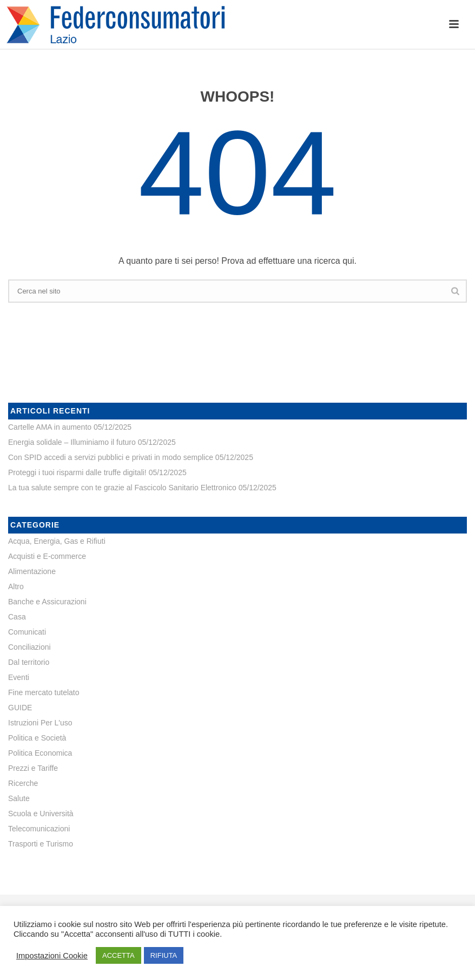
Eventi (19, 677)
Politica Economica (40, 753)
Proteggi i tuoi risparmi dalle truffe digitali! (77, 472)
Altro (16, 586)
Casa (17, 617)
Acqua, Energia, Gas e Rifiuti (57, 541)
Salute (19, 798)
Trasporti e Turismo (41, 844)
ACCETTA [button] (118, 955)
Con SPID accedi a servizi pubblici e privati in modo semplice (111, 457)
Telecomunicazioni (39, 829)
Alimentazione (32, 571)
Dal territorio (29, 662)
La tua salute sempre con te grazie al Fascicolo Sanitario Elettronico (122, 488)
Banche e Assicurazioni (47, 602)
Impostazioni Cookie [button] (52, 956)
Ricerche (23, 783)
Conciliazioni (29, 647)
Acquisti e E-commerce (47, 556)
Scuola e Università (41, 814)
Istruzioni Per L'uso (40, 723)
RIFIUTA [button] (164, 955)
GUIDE (20, 708)
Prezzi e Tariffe (33, 768)
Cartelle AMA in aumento (50, 427)
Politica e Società (37, 738)
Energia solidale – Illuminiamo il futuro (72, 442)
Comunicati (27, 632)
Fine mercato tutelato (44, 692)
